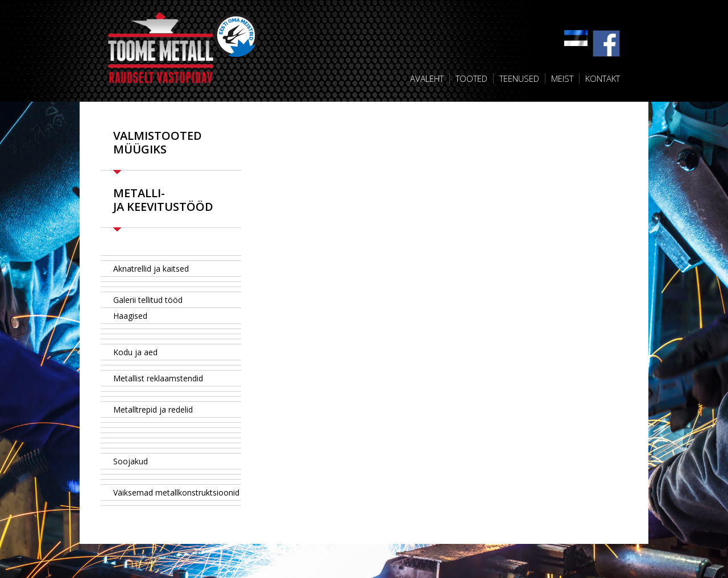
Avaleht (427, 78)
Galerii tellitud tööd (148, 300)
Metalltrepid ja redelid (153, 409)
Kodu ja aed (135, 352)
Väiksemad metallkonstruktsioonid (176, 492)
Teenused (519, 78)
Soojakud (131, 461)
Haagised (130, 316)
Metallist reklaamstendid (158, 378)
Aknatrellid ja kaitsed (151, 269)
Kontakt (603, 78)
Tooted (471, 78)
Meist (562, 78)
